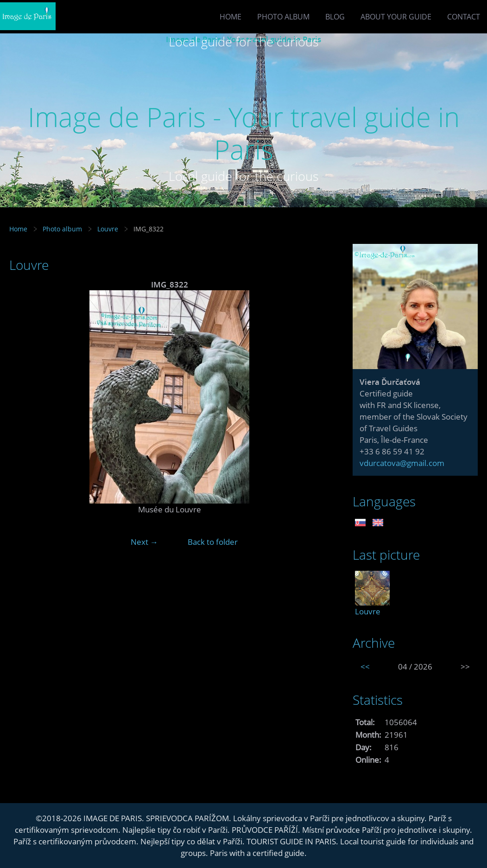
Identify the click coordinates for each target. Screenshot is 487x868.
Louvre (108, 229)
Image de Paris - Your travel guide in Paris (244, 133)
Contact (464, 17)
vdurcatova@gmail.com (402, 463)
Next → (144, 542)
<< (365, 667)
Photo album (283, 17)
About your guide (396, 17)
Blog (335, 17)
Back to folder (213, 542)
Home (231, 17)
